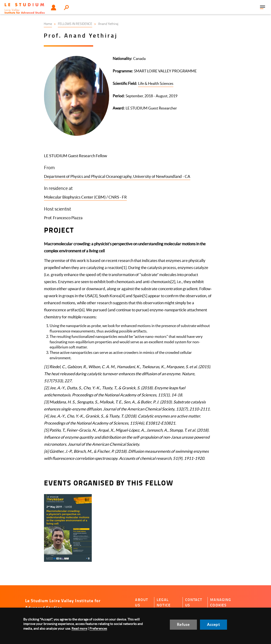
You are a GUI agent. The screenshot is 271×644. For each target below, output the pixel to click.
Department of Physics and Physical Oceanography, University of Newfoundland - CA (117, 176)
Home (48, 24)
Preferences (98, 628)
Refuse (183, 624)
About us (141, 602)
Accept (213, 624)
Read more (79, 628)
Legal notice (164, 602)
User (54, 8)
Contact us (194, 602)
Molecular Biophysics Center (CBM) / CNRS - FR (85, 197)
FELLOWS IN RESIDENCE (75, 24)
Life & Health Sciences (156, 83)
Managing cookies (221, 602)
